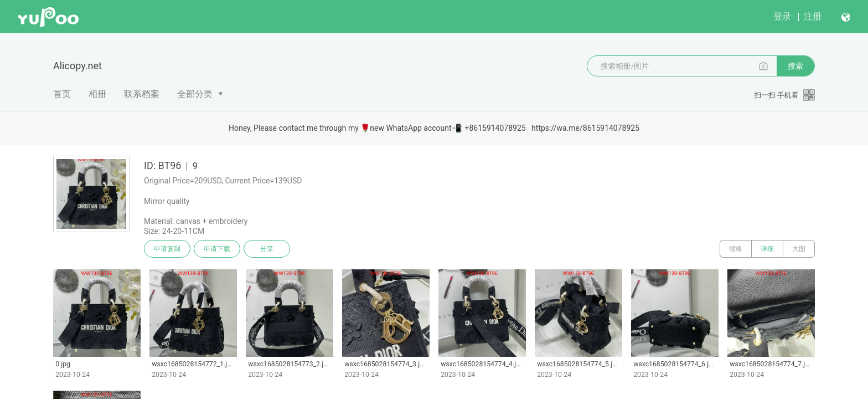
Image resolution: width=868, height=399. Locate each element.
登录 (782, 16)
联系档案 (142, 94)
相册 (97, 94)
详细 (767, 249)
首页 (62, 94)
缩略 (736, 249)
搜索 (795, 66)
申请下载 (217, 249)
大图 (799, 249)
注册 (813, 16)
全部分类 (195, 94)
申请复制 (167, 249)
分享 (267, 249)
